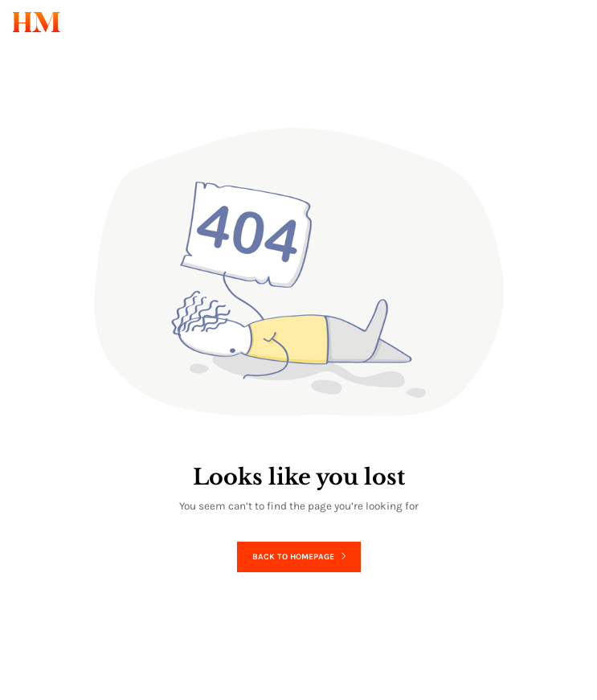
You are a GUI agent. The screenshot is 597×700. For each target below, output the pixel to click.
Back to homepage (299, 557)
